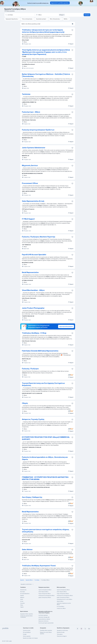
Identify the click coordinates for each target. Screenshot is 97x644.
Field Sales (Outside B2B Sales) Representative (40, 351)
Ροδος (22, 605)
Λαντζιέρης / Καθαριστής (32, 497)
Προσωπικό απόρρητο (62, 636)
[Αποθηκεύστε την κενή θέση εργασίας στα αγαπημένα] (72, 50)
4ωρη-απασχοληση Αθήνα (45, 594)
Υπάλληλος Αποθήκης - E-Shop (34, 333)
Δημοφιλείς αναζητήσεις (27, 584)
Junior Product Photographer (33, 308)
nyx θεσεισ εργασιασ (43, 615)
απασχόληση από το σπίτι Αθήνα (64, 599)
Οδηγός (25, 403)
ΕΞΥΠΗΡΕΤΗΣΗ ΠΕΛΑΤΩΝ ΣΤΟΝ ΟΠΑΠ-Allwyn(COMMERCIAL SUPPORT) (46, 438)
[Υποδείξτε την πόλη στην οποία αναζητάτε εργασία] (50, 15)
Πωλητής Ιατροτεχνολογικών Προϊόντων (38, 130)
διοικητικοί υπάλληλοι (43, 621)
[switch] (73, 24)
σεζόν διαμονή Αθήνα (43, 592)
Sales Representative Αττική (33, 201)
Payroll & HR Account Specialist (34, 255)
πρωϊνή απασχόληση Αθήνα (45, 590)
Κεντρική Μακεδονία (25, 594)
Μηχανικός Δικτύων (30, 165)
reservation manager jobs (44, 617)
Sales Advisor (27, 549)
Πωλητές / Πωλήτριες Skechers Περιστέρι (39, 237)
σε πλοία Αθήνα (60, 606)
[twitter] (85, 629)
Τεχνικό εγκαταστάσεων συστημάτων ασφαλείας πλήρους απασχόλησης (46, 531)
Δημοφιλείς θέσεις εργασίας (27, 614)
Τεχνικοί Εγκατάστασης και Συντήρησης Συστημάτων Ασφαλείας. (43, 384)
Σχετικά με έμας (27, 630)
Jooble (10, 641)
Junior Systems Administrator (34, 148)
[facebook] (78, 629)
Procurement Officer (30, 183)
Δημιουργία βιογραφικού (66, 326)
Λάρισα (22, 607)
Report (71, 44)
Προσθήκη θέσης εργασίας (46, 630)
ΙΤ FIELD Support (28, 219)
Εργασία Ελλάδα (61, 632)
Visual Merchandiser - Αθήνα (33, 290)
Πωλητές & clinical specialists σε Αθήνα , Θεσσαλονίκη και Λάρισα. (45, 458)
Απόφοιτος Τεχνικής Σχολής (33, 419)
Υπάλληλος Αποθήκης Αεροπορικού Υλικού (39, 566)
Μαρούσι (22, 597)
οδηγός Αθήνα (60, 601)
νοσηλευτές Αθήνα (61, 608)
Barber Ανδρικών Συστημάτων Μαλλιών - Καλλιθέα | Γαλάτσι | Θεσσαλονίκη (46, 75)
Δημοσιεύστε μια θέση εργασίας (60, 3)
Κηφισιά (22, 595)
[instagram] (81, 629)
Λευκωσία (22, 603)
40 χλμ (62, 15)
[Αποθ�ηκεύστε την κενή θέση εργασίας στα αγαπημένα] (72, 30)
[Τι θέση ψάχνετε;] (20, 15)
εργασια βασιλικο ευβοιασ (44, 619)
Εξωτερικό (23, 592)
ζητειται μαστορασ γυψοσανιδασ (46, 623)
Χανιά (22, 599)
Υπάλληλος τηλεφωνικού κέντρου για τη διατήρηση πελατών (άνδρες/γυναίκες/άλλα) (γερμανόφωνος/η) (43, 31)
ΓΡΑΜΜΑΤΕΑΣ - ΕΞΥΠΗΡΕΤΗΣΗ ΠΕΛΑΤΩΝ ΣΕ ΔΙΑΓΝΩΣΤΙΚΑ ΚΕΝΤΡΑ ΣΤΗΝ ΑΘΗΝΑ (45, 478)
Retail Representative (30, 272)
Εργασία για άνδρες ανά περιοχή (30, 638)
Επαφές (25, 634)
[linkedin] (89, 629)
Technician (26, 94)
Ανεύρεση (87, 15)
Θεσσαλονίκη (23, 590)
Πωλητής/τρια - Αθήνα (31, 112)
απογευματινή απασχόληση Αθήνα (46, 595)
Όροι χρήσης (60, 634)
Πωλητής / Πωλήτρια (30, 369)
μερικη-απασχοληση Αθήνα (45, 597)
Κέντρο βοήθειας (27, 632)
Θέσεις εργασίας (27, 636)
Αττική (22, 601)
